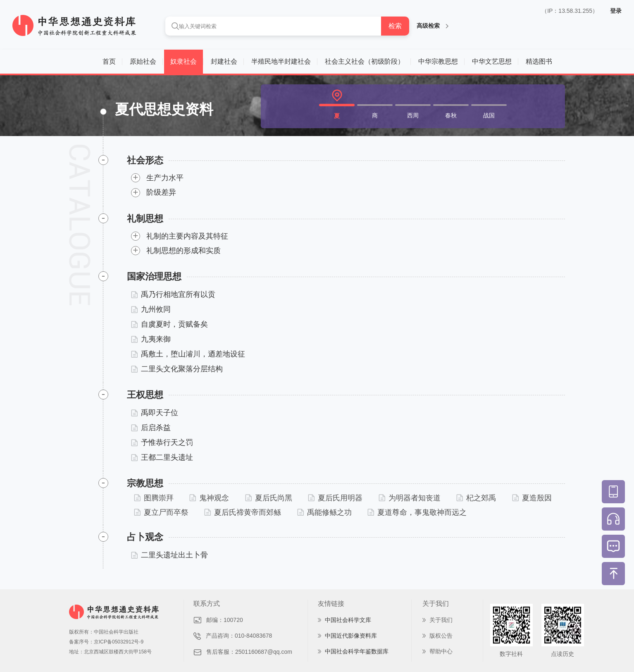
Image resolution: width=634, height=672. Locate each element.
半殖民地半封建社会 (281, 61)
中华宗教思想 (438, 61)
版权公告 (441, 636)
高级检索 (433, 26)
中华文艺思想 (492, 61)
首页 (109, 61)
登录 (616, 11)
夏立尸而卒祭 (161, 512)
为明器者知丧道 (410, 498)
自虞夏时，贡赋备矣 (169, 324)
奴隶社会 (184, 61)
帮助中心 (441, 651)
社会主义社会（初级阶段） (365, 61)
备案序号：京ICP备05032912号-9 (106, 642)
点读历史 (562, 654)
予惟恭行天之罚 (162, 442)
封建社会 (224, 61)
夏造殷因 (532, 498)
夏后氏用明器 (335, 498)
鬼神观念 (209, 498)
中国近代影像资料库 (351, 636)
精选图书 (539, 61)
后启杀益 (151, 428)
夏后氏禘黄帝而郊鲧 (243, 512)
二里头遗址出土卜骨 (169, 555)
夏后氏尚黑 (269, 498)
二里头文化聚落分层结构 (177, 369)
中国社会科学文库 (348, 620)
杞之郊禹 (476, 498)
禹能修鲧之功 (324, 512)
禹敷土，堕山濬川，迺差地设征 (188, 354)
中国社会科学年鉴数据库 (357, 651)
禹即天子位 (155, 413)
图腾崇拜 (154, 498)
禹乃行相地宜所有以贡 (173, 294)
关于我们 (441, 620)
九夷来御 (151, 339)
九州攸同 (151, 309)
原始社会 (143, 61)
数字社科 (511, 654)
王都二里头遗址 (162, 457)
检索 (395, 26)
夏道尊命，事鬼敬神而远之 (417, 512)
